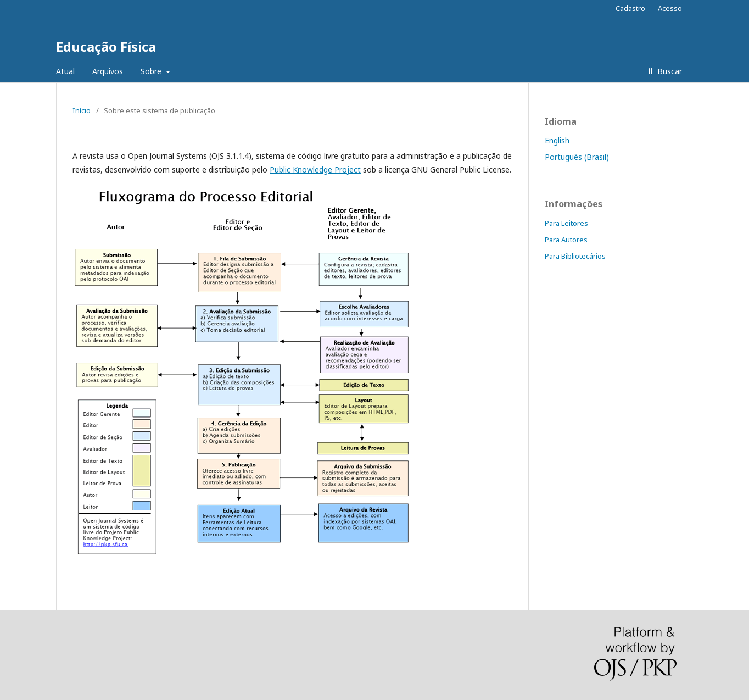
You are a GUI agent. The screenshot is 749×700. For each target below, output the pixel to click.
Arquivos (108, 71)
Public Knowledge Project (315, 170)
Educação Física (106, 46)
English (557, 140)
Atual (65, 71)
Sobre (152, 71)
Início (82, 110)
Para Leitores (566, 223)
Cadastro (630, 8)
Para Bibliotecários (575, 256)
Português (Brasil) (577, 157)
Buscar (669, 71)
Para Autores (566, 240)
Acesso (670, 8)
